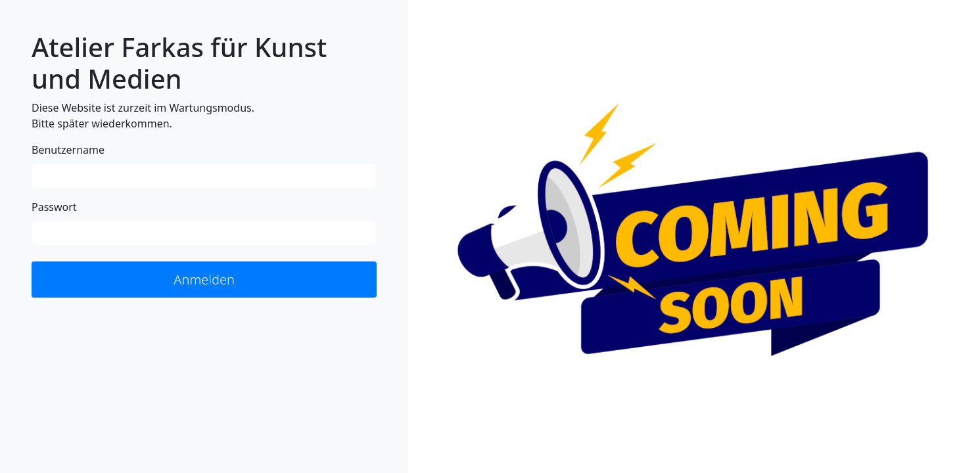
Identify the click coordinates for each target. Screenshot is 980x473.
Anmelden (204, 280)
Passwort (54, 207)
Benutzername (68, 150)
